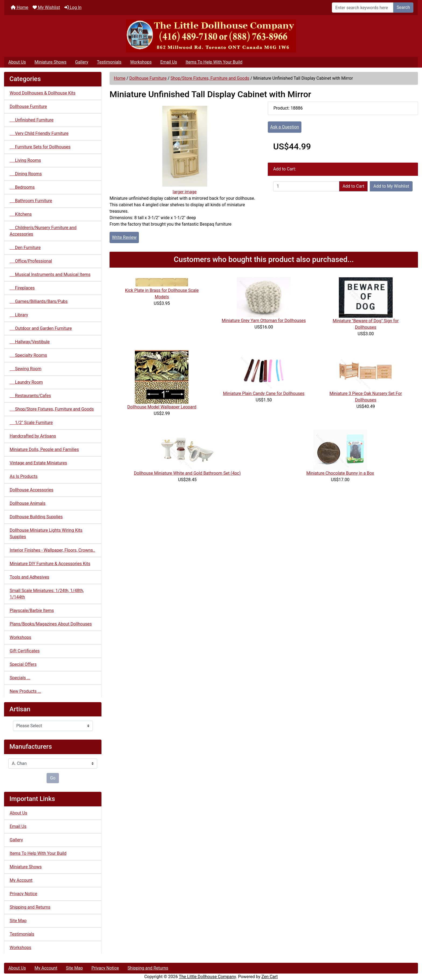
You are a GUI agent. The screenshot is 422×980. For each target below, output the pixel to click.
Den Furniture (25, 248)
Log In (73, 7)
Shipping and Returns (30, 907)
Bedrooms (22, 187)
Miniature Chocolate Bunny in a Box (340, 473)
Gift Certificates (25, 651)
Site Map (18, 921)
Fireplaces (22, 288)
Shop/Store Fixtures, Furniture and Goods (210, 78)
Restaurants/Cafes (30, 396)
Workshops (141, 62)
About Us (17, 62)
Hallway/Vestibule (30, 342)
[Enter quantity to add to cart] (306, 186)
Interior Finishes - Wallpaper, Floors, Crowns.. (52, 550)
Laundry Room (26, 382)
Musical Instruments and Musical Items (50, 274)
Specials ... (20, 678)
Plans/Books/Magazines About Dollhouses (51, 624)
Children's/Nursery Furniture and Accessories (43, 231)
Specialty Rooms (28, 355)
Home (20, 7)
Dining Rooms (26, 174)
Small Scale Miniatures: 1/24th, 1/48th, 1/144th (47, 594)
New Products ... (25, 691)
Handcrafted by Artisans (33, 436)
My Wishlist (46, 7)
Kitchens (21, 214)
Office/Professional (31, 261)
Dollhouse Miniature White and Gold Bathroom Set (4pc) (187, 473)
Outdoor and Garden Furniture (41, 328)
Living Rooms (25, 160)
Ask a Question (285, 127)
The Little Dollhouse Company (207, 977)
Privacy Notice (23, 894)
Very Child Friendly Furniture (39, 133)
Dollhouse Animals (28, 503)
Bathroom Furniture (31, 201)
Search (403, 7)
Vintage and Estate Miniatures (38, 463)
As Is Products (24, 476)
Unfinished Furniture (32, 120)
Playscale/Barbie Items (32, 610)
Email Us (168, 62)
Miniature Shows (50, 62)
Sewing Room (26, 369)
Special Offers (23, 664)
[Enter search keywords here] (363, 8)
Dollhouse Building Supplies (36, 517)
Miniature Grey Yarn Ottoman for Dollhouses (264, 321)
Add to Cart (354, 186)
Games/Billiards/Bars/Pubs (39, 301)
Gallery (82, 62)
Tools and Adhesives (29, 577)
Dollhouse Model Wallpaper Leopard (162, 407)
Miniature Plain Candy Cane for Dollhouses (264, 393)
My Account (21, 880)
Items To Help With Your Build (214, 62)
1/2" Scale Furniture (31, 423)
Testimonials (109, 62)
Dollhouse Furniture (148, 78)
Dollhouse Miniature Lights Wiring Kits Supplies (46, 533)
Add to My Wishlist (391, 186)
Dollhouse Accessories (31, 490)
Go (53, 778)
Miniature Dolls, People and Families (44, 449)
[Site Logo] (211, 36)
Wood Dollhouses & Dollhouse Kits (43, 93)
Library (19, 315)
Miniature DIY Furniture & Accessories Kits (50, 564)
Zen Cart (270, 977)
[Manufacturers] (53, 764)
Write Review (124, 237)
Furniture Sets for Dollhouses (40, 147)
